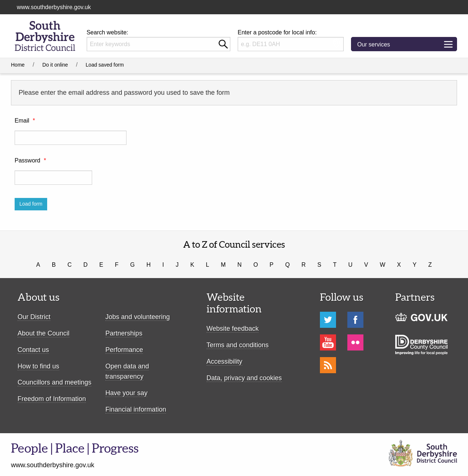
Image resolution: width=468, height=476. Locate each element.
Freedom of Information (52, 399)
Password (30, 160)
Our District (34, 317)
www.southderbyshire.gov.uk (54, 7)
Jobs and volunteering (137, 317)
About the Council (44, 333)
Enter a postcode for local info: (277, 32)
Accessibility (224, 361)
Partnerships (124, 333)
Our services (379, 46)
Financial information (136, 409)
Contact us (33, 350)
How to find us (38, 366)
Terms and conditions (238, 345)
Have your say (126, 393)
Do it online (55, 65)
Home (18, 65)
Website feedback (233, 329)
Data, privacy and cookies (244, 378)
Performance (124, 350)
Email (25, 121)
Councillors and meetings (54, 382)
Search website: (107, 32)
